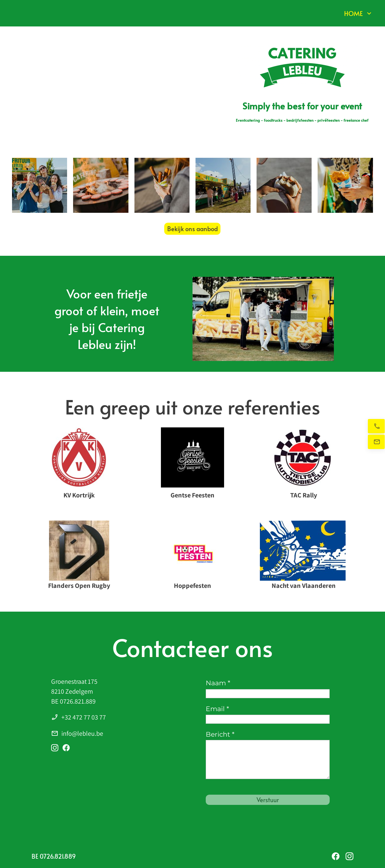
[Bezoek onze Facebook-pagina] (66, 748)
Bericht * (220, 734)
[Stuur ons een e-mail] (376, 442)
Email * (217, 709)
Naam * (218, 683)
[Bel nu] (376, 426)
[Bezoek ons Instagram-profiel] (55, 748)
